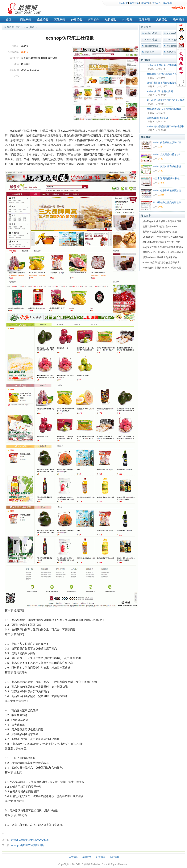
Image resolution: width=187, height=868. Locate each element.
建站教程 (144, 19)
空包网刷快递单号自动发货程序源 (164, 83)
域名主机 (134, 3)
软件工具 (156, 3)
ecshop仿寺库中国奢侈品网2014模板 (30, 840)
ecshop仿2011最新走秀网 (160, 91)
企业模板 (43, 19)
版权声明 (87, 857)
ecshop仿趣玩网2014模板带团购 (28, 845)
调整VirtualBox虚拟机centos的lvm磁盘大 (163, 252)
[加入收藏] (167, 3)
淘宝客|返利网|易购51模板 (166, 179)
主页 (18, 27)
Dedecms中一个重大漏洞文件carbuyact (163, 237)
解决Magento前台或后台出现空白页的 (162, 221)
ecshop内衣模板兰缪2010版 (167, 143)
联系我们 (178, 19)
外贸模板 (77, 19)
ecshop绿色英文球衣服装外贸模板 (164, 74)
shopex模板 (173, 33)
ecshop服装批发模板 (157, 118)
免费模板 (161, 19)
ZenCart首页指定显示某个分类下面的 (162, 242)
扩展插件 (93, 19)
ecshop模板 (29, 27)
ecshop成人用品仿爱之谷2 (166, 155)
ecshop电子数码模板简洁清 (167, 191)
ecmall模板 (172, 40)
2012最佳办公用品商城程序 (167, 203)
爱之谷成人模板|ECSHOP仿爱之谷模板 (166, 101)
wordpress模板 (174, 46)
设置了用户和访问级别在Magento (160, 227)
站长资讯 (110, 19)
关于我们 (73, 857)
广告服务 (101, 857)
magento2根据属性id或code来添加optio (163, 247)
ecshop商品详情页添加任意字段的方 (161, 263)
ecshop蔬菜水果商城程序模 (167, 167)
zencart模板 (151, 40)
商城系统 (26, 19)
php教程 (127, 19)
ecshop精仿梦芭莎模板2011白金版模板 (166, 127)
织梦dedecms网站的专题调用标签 (160, 257)
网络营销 (145, 3)
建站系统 (149, 52)
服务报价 (123, 3)
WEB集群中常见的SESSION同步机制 (162, 268)
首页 (9, 19)
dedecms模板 (152, 46)
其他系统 (60, 19)
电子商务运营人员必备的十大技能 (160, 232)
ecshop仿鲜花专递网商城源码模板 (164, 109)
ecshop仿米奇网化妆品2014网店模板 (166, 65)
